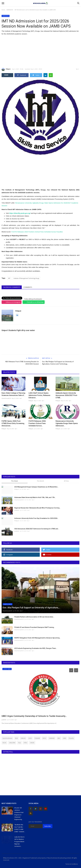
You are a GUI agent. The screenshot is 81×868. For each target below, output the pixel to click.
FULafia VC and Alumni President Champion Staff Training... (35, 627)
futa (19, 743)
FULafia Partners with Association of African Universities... (34, 617)
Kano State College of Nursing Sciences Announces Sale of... (13, 394)
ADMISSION (10, 10)
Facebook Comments (12, 287)
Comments (28, 287)
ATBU (25, 743)
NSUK (4, 743)
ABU (59, 738)
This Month (40, 481)
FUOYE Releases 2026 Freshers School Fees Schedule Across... (37, 423)
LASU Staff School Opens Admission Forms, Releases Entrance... (39, 395)
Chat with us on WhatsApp (35, 302)
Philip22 (6, 69)
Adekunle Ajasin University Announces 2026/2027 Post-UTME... (67, 395)
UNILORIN (12, 743)
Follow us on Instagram (13, 302)
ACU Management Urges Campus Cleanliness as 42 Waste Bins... (37, 487)
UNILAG (23, 738)
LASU (30, 738)
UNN (64, 738)
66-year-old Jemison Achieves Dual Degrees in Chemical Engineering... (19, 814)
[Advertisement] (40, 51)
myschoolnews (7, 738)
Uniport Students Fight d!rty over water (18, 330)
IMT (9, 278)
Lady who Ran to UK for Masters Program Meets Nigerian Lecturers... (19, 842)
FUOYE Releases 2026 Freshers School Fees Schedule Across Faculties (37, 232)
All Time (66, 481)
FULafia (71, 738)
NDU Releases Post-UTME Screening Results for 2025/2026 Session (22, 363)
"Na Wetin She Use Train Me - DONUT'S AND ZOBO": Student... (20, 828)
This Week (15, 481)
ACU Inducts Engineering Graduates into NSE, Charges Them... (36, 648)
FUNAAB (37, 738)
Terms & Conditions (72, 864)
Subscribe (48, 826)
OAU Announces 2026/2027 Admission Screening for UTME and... (37, 529)
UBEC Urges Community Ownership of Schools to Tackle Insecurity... (34, 716)
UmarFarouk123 (6, 398)
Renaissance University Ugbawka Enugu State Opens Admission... (67, 423)
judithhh (17, 510)
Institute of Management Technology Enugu (26, 278)
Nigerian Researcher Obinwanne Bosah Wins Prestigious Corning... (38, 508)
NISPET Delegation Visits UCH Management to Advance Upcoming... (38, 638)
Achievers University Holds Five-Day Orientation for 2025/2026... (36, 518)
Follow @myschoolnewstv (33, 299)
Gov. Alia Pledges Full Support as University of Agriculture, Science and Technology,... (58, 363)
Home (3, 10)
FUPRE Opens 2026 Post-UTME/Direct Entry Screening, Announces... (13, 423)
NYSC (44, 738)
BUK (17, 738)
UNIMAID (52, 738)
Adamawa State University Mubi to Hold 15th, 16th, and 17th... (35, 497)
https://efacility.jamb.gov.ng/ (20, 213)
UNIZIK (32, 743)
